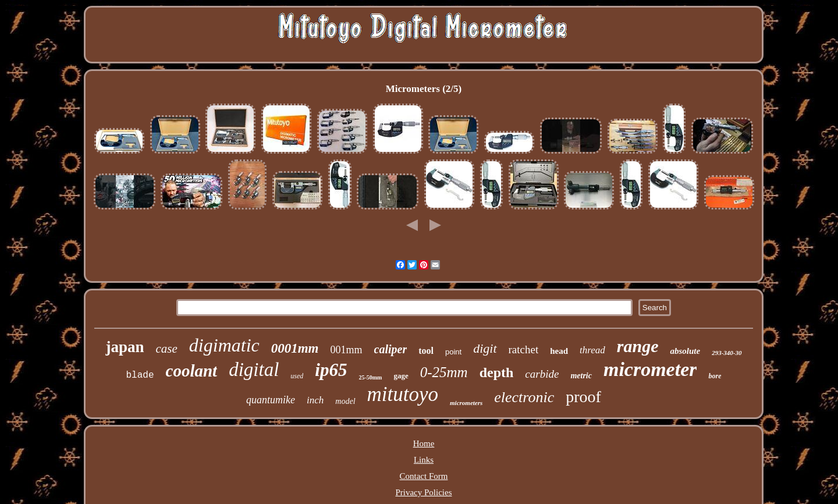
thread (592, 350)
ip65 (331, 370)
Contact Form (424, 476)
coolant (192, 371)
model (345, 401)
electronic (524, 397)
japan (125, 347)
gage (401, 376)
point (453, 352)
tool (426, 351)
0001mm (295, 348)
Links (424, 460)
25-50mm (370, 377)
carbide (542, 374)
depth (497, 372)
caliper (391, 349)
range (638, 346)
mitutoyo (403, 394)
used (297, 376)
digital (254, 370)
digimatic (224, 345)
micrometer (650, 369)
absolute (685, 351)
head (559, 351)
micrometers (466, 403)
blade (140, 375)
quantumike (271, 400)
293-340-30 (727, 353)
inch (315, 400)
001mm (347, 350)
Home (424, 443)
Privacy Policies (423, 492)
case (167, 349)
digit (485, 348)
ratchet (524, 349)
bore (715, 376)
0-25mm (444, 372)
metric (581, 376)
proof (583, 397)
